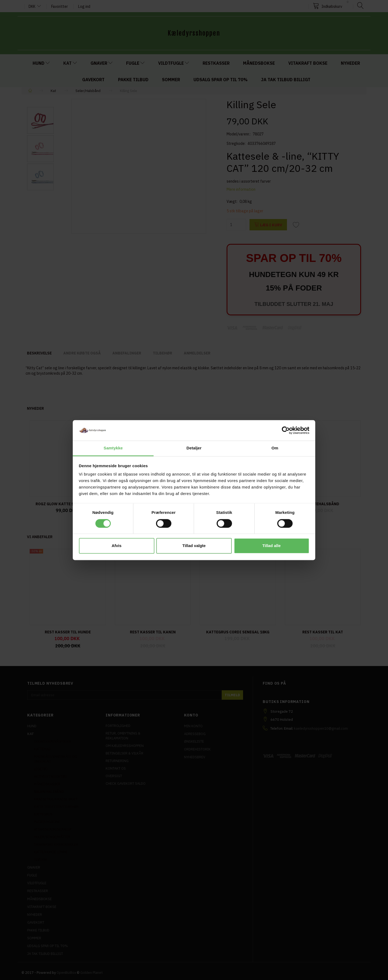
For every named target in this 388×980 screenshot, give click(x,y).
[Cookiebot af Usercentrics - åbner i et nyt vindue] (286, 430)
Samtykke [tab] (113, 448)
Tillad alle (271, 546)
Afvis (117, 546)
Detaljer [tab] (194, 448)
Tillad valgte (194, 546)
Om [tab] (275, 448)
